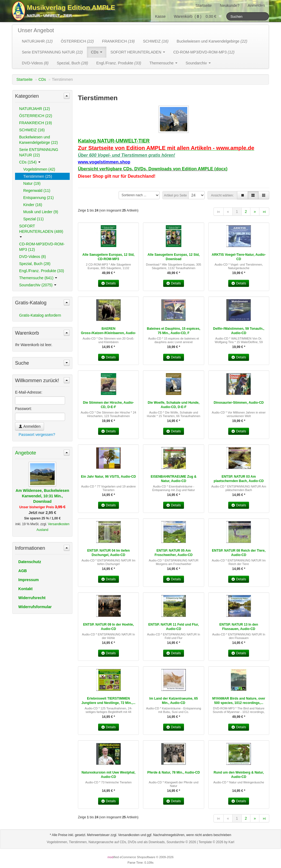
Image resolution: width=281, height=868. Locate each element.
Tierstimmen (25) (38, 176)
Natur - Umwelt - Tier (49, 16)
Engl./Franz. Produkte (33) (42, 271)
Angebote (26, 453)
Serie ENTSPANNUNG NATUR (52, 52)
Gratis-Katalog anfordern (40, 315)
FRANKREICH (118, 41)
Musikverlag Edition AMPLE (71, 8)
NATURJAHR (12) (35, 109)
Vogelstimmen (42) (39, 169)
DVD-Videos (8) (33, 257)
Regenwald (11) (37, 191)
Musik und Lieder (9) (41, 212)
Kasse (160, 16)
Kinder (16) (33, 205)
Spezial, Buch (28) (35, 264)
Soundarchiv (198, 63)
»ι (264, 212)
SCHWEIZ (156, 41)
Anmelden (256, 5)
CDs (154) (30, 162)
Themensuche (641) (38, 278)
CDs (97, 52)
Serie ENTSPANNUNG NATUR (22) (39, 152)
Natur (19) (32, 183)
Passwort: (23, 409)
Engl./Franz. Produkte (119, 63)
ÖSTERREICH (77, 41)
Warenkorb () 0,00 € (198, 16)
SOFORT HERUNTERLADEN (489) (41, 231)
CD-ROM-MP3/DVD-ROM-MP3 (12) (42, 247)
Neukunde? (230, 5)
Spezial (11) (33, 219)
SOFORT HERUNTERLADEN (138, 52)
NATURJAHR (37, 41)
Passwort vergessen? (37, 435)
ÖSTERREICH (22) (36, 116)
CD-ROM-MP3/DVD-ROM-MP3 (204, 52)
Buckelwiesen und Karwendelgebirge (212, 41)
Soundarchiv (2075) (38, 285)
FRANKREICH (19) (36, 123)
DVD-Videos (35, 63)
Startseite (204, 5)
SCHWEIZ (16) (32, 130)
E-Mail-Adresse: (29, 392)
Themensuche (163, 63)
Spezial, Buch (72, 63)
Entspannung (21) (38, 198)
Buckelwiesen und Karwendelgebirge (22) (39, 140)
